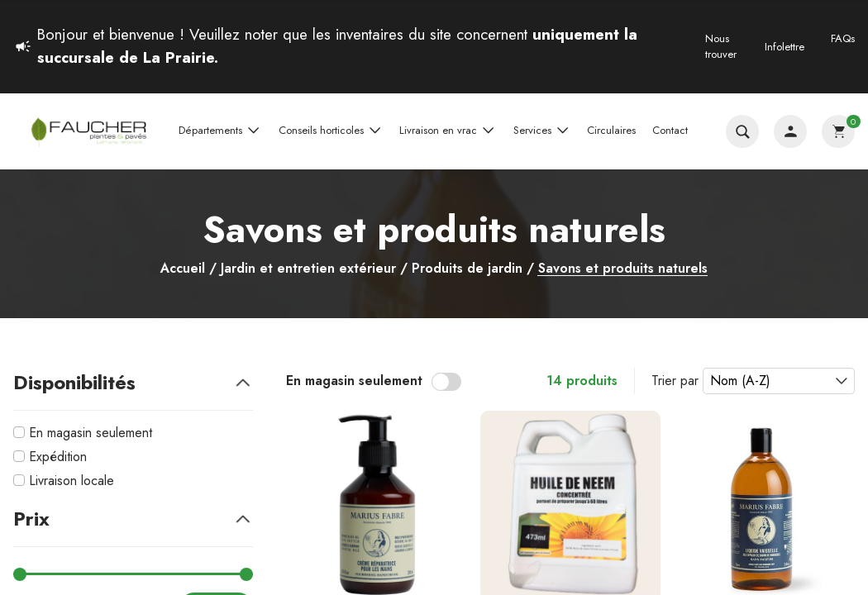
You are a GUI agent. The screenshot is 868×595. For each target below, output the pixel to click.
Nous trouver (721, 47)
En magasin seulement (91, 433)
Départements (220, 131)
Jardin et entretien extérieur (308, 269)
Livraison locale (72, 481)
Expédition (58, 457)
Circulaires (611, 130)
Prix (133, 519)
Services (542, 131)
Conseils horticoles (331, 131)
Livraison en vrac (448, 131)
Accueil (183, 269)
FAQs (843, 38)
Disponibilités (133, 382)
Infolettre (785, 47)
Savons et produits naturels (623, 269)
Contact (670, 130)
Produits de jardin (467, 269)
